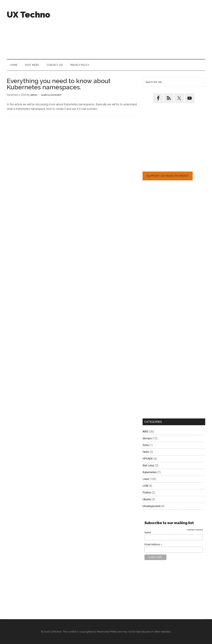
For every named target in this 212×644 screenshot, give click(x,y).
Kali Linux (148, 465)
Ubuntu (147, 499)
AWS (145, 432)
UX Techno (28, 15)
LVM (145, 486)
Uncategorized (151, 506)
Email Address (153, 545)
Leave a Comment (51, 95)
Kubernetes (150, 472)
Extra (146, 445)
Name (148, 532)
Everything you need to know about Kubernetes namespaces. (59, 84)
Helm (146, 452)
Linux (146, 479)
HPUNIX (148, 459)
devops (147, 438)
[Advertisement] (142, 30)
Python (147, 493)
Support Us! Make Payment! (168, 176)
